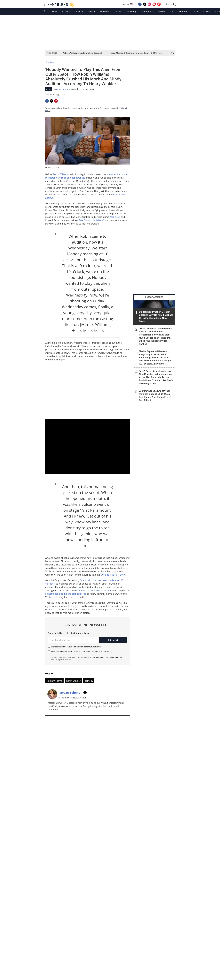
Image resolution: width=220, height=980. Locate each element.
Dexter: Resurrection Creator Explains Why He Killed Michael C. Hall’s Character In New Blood (156, 317)
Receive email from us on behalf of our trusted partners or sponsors (79, 651)
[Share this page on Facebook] (47, 101)
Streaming (183, 11)
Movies (162, 11)
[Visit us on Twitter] (145, 4)
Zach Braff (115, 217)
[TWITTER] (85, 693)
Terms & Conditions (100, 657)
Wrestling (131, 11)
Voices (118, 11)
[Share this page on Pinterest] (56, 101)
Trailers (207, 11)
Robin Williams (61, 174)
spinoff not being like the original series (66, 594)
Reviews (80, 11)
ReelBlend (105, 11)
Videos (92, 11)
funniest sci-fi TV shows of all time (94, 590)
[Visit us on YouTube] (154, 4)
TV (171, 11)
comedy (89, 681)
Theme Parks (147, 11)
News (55, 11)
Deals (195, 11)
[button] (171, 4)
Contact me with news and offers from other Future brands (75, 647)
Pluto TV (53, 609)
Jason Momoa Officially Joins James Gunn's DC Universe (137, 53)
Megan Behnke (63, 89)
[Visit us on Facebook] (140, 4)
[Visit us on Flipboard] (159, 4)
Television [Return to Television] (50, 62)
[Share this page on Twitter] (51, 101)
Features (66, 11)
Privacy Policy (118, 657)
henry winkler (74, 681)
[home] (46, 11)
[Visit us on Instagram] (149, 4)
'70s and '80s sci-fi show (113, 575)
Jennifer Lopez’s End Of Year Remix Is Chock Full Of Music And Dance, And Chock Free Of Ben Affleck (156, 396)
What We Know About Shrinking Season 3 (83, 53)
